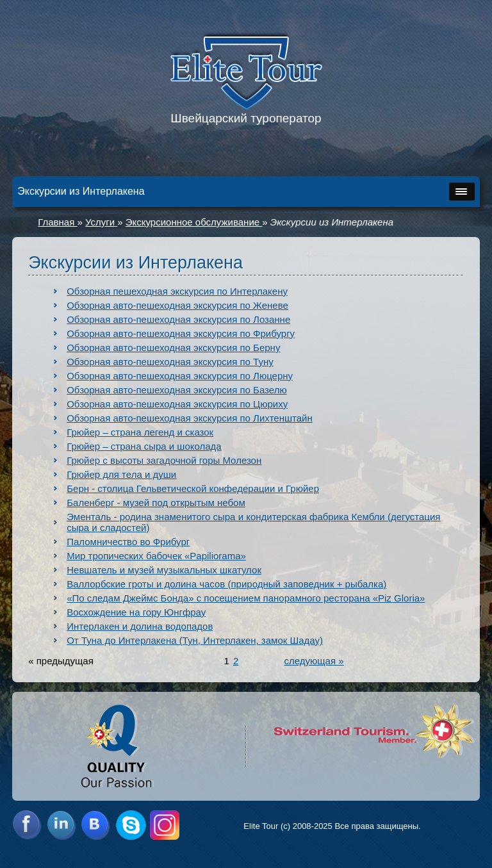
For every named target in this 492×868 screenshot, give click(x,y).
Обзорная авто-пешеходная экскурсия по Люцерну (180, 376)
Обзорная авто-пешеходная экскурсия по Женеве (177, 305)
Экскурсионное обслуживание (194, 222)
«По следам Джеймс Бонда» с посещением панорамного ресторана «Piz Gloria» (246, 598)
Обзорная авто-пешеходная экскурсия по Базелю (176, 390)
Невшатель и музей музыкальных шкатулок (164, 570)
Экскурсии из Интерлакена (332, 222)
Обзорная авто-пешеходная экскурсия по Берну (173, 348)
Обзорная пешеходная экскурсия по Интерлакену (177, 291)
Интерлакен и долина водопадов (140, 626)
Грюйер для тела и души (121, 474)
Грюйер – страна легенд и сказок (140, 432)
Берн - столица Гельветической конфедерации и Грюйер (193, 488)
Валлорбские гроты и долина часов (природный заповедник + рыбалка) (226, 584)
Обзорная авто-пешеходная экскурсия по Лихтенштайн (190, 418)
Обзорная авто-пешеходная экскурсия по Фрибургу (181, 333)
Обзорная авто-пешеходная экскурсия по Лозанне (178, 319)
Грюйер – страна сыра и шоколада (144, 446)
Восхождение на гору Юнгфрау (136, 612)
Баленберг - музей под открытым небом (156, 503)
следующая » (314, 661)
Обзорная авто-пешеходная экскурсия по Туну (170, 362)
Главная (57, 222)
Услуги (101, 222)
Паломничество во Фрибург (128, 542)
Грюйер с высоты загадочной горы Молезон (164, 460)
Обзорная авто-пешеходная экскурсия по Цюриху (177, 404)
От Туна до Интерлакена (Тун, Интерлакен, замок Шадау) (195, 640)
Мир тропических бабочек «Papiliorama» (156, 556)
